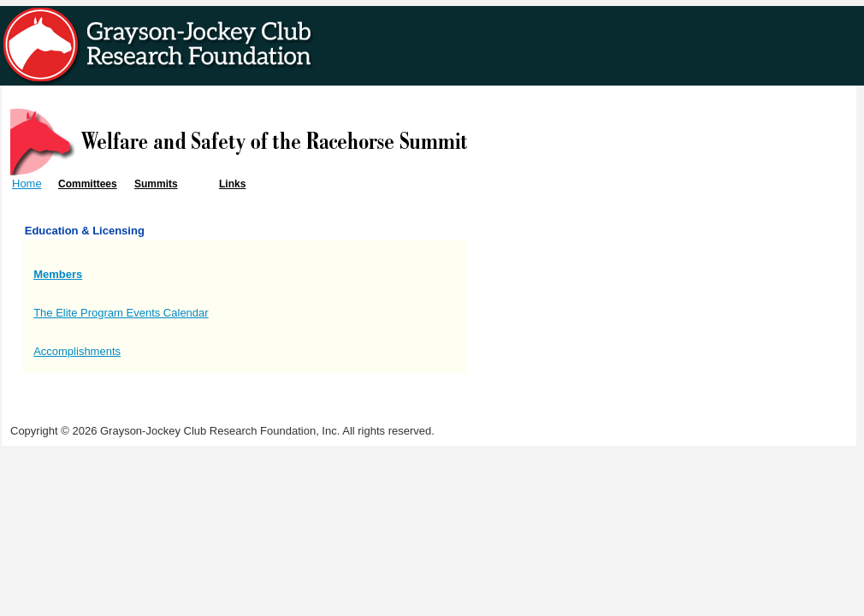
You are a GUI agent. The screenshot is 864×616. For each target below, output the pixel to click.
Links (232, 184)
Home (27, 184)
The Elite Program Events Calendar (121, 313)
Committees (88, 184)
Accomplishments (77, 351)
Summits (156, 184)
